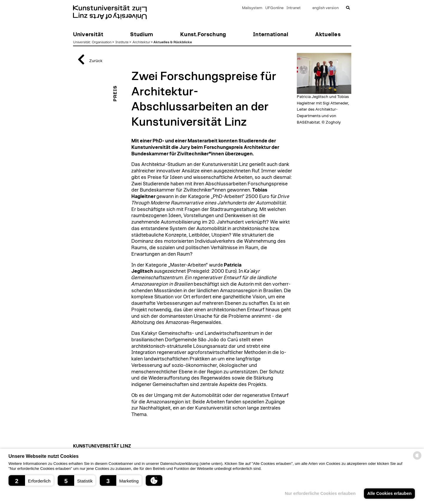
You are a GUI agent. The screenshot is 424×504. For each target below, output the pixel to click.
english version (326, 8)
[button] (31, 480)
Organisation (102, 42)
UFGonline (274, 8)
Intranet (294, 8)
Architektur (141, 42)
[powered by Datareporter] (417, 459)
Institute (122, 42)
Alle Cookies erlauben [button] (389, 493)
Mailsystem (252, 8)
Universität (81, 42)
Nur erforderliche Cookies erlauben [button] (320, 493)
